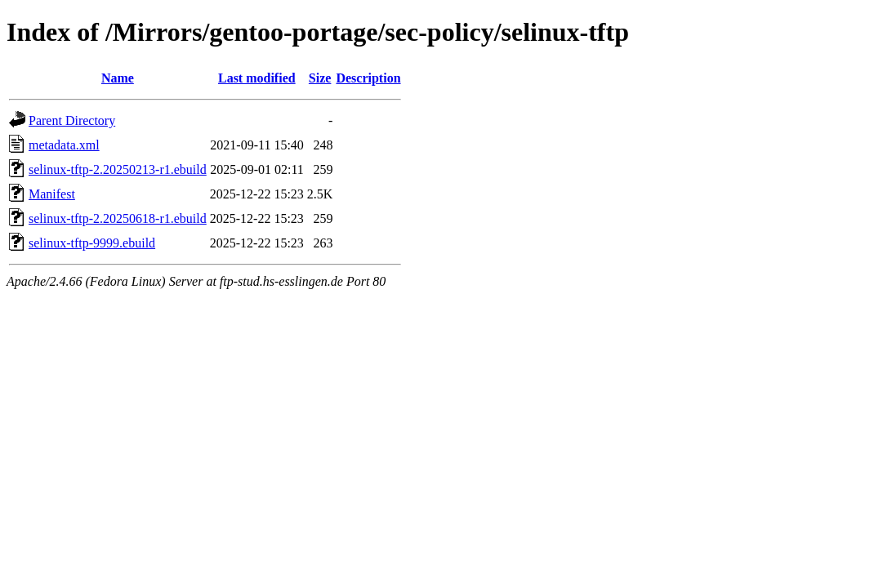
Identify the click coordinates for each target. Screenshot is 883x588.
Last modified (257, 78)
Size (320, 78)
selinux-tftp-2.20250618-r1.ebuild (118, 218)
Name (118, 78)
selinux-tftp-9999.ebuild (92, 243)
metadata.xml (64, 145)
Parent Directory (72, 120)
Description (368, 78)
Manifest (52, 194)
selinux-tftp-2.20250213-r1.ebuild (118, 169)
